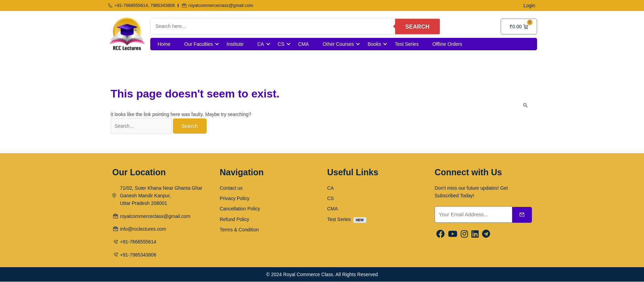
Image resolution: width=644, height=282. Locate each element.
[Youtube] (453, 235)
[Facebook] (440, 235)
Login (529, 6)
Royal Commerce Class (308, 275)
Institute (235, 44)
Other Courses (338, 44)
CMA (303, 44)
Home (164, 44)
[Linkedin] (475, 235)
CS (281, 44)
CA (260, 44)
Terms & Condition (239, 230)
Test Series (407, 44)
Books (374, 44)
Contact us (231, 188)
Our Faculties (199, 44)
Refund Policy (234, 219)
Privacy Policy (235, 198)
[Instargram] (464, 235)
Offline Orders (447, 44)
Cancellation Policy (240, 209)
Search (418, 26)
